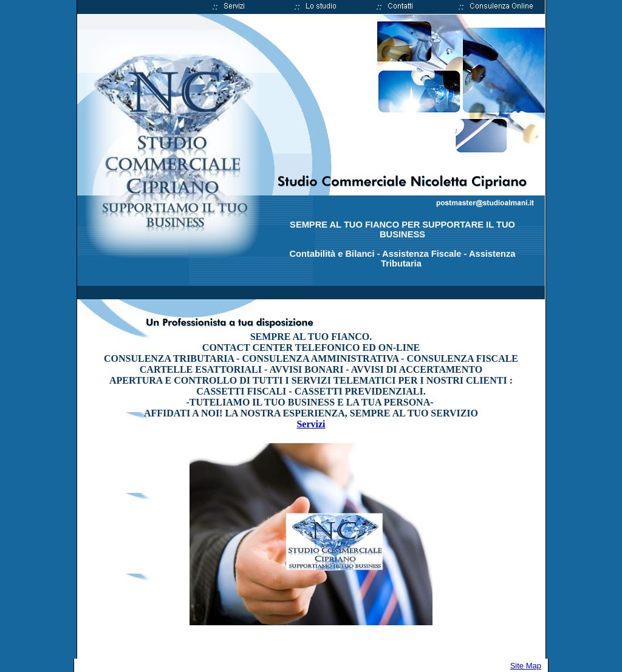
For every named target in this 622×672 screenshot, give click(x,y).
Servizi (311, 424)
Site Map (526, 666)
